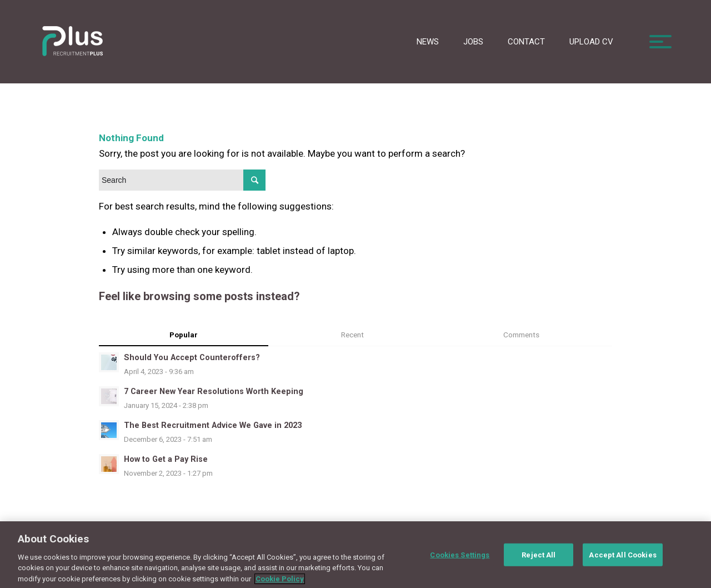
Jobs (473, 42)
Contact (526, 42)
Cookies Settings (460, 560)
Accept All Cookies (622, 560)
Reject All (539, 560)
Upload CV (591, 42)
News (428, 42)
